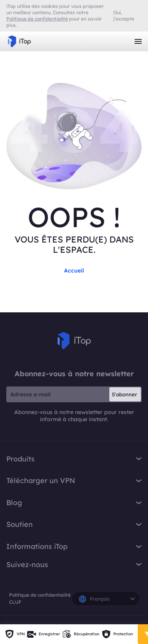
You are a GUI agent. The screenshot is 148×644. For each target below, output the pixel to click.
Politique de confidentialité (40, 595)
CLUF (15, 602)
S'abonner (124, 394)
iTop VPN (19, 41)
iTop (74, 341)
